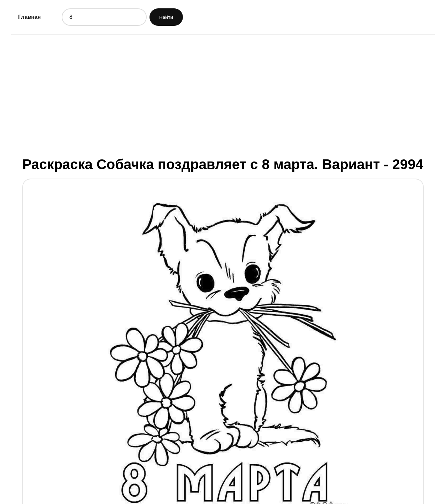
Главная (29, 17)
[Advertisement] (223, 95)
